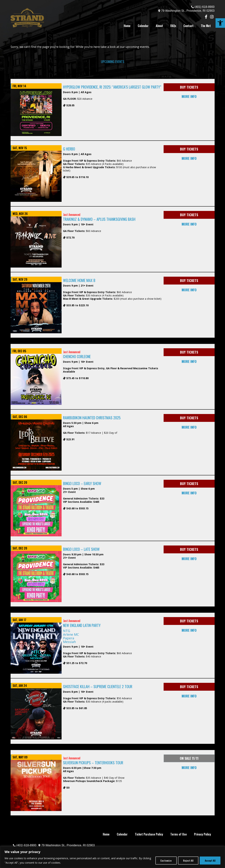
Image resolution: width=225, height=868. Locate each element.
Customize (163, 860)
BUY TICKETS (189, 87)
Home (127, 26)
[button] (220, 23)
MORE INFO (189, 96)
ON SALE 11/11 (189, 758)
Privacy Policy (202, 834)
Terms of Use (179, 834)
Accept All (209, 860)
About (159, 26)
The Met (206, 26)
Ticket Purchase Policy (149, 834)
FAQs (173, 26)
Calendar (143, 26)
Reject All (186, 860)
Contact (188, 26)
